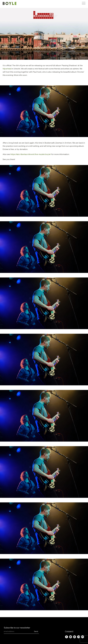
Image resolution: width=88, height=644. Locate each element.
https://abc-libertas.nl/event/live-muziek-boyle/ (31, 154)
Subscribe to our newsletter (17, 628)
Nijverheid (7, 69)
